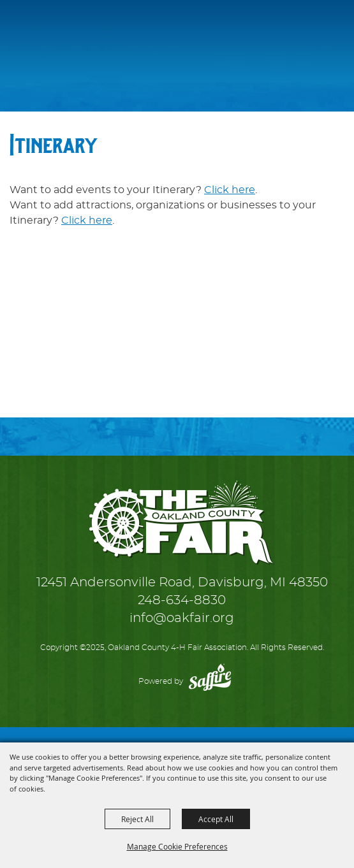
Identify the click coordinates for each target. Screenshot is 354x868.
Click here (230, 190)
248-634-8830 (182, 600)
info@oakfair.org (182, 618)
